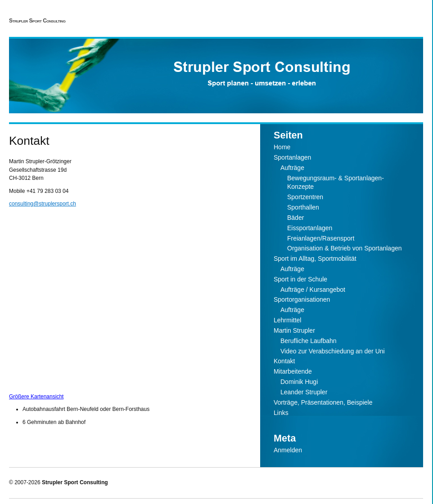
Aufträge (292, 168)
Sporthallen (303, 207)
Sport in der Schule (300, 279)
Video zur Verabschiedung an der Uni (333, 351)
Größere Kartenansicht (36, 397)
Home (282, 147)
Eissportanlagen (310, 228)
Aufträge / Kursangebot (313, 290)
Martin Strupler (294, 330)
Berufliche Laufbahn (309, 341)
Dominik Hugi (299, 382)
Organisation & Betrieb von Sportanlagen (345, 248)
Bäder (295, 218)
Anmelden (288, 450)
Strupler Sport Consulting (37, 21)
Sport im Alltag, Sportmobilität (315, 259)
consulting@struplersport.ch (43, 204)
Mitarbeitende (293, 371)
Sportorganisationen (302, 299)
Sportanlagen (292, 157)
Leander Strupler (304, 392)
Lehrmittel (287, 320)
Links (281, 413)
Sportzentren (305, 197)
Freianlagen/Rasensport (321, 238)
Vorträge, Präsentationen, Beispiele (323, 402)
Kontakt (284, 361)
